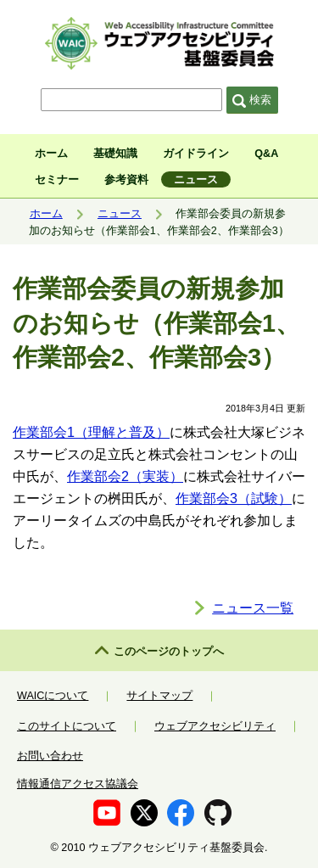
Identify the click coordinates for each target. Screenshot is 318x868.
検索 (252, 100)
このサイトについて (67, 726)
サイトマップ (159, 696)
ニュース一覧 (253, 608)
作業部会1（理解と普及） (91, 432)
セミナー (57, 180)
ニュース (196, 180)
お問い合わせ (50, 756)
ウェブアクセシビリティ (215, 726)
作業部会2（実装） (125, 476)
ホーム (51, 154)
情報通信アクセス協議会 (78, 784)
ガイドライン (196, 154)
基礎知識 (115, 154)
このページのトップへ (169, 652)
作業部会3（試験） (234, 498)
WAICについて (53, 696)
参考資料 (126, 180)
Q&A (266, 154)
